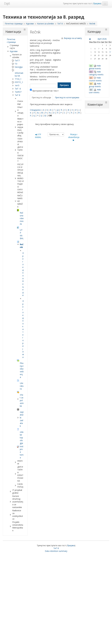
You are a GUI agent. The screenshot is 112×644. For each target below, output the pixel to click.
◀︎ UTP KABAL (38, 136)
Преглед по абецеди (41, 97)
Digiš (7, 3)
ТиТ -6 (18, 89)
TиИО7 (18, 92)
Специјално (35, 110)
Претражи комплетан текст (44, 91)
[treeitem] (15, 41)
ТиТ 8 (17, 95)
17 (110, 52)
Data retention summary (56, 551)
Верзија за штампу (73, 38)
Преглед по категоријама (67, 97)
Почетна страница (11, 41)
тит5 (17, 85)
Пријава (97, 3)
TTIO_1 (18, 79)
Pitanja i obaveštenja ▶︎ (74, 137)
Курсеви (14, 51)
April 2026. (102, 39)
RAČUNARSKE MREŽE (76, 24)
